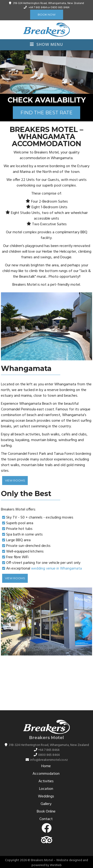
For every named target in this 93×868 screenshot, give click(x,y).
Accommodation (46, 774)
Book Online (46, 812)
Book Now (47, 15)
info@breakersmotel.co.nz (49, 760)
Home (46, 766)
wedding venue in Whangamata (56, 569)
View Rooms (15, 480)
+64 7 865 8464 (38, 8)
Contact (46, 819)
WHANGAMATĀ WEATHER (46, 685)
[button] (89, 72)
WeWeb (56, 865)
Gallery (46, 804)
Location (46, 789)
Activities (46, 781)
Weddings (46, 796)
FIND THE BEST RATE (46, 113)
